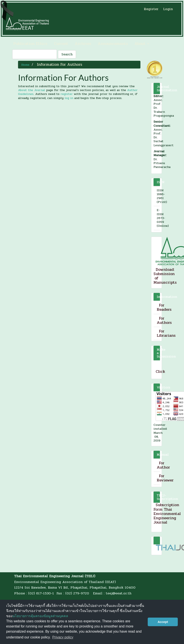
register (67, 94)
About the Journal (32, 90)
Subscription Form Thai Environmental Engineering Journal (167, 514)
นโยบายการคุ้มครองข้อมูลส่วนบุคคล (40, 616)
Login (168, 9)
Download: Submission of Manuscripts (165, 276)
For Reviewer (165, 478)
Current (61, 44)
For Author (163, 465)
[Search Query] (35, 54)
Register (151, 9)
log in (69, 98)
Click (160, 371)
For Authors (164, 320)
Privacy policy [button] (63, 637)
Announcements (113, 44)
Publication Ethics (30, 44)
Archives (83, 44)
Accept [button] (163, 622)
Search (67, 54)
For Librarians (166, 333)
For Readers (164, 307)
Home (25, 65)
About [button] (142, 44)
